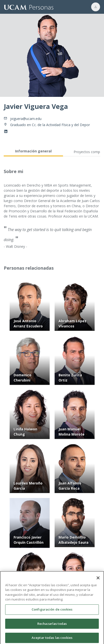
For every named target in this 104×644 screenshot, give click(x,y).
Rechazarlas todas (52, 625)
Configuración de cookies (52, 611)
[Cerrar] (98, 579)
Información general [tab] (33, 151)
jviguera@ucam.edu (26, 119)
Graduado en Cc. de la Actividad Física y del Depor (50, 125)
